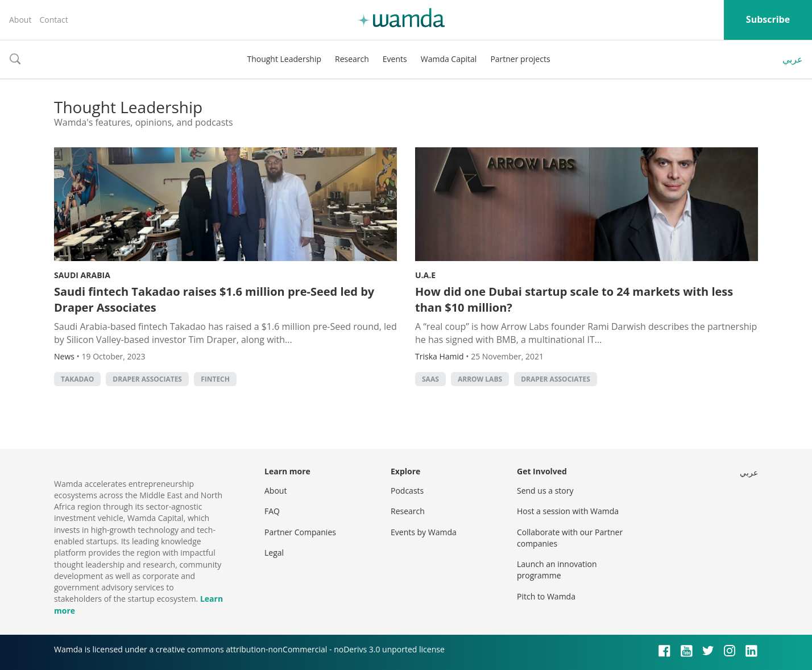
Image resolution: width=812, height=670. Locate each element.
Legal (274, 553)
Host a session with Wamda (568, 511)
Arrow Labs (480, 379)
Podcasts (407, 491)
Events (395, 59)
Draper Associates (147, 379)
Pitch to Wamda (546, 596)
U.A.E (425, 275)
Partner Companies (300, 532)
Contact (53, 20)
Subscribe (768, 19)
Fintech (215, 379)
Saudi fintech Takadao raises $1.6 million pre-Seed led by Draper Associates (214, 299)
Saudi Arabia (82, 275)
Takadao (77, 379)
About (20, 20)
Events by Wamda (424, 532)
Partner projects (520, 59)
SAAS (430, 379)
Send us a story (545, 491)
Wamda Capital (449, 59)
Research (352, 59)
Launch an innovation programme (557, 570)
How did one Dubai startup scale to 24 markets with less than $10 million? (574, 299)
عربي (793, 59)
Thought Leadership (284, 59)
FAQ (272, 511)
